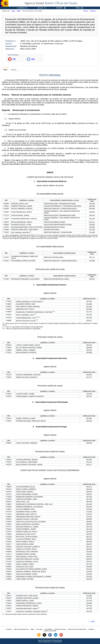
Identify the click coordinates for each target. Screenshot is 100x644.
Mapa (32, 629)
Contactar (9, 629)
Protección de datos (60, 629)
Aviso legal (39, 629)
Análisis (14, 70)
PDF (14, 59)
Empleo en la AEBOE (50, 631)
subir (93, 621)
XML (33, 59)
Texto (5, 70)
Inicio (13, 11)
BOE (19, 11)
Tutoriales (91, 629)
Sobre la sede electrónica (21, 629)
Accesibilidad (48, 629)
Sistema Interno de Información (77, 629)
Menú (79, 8)
